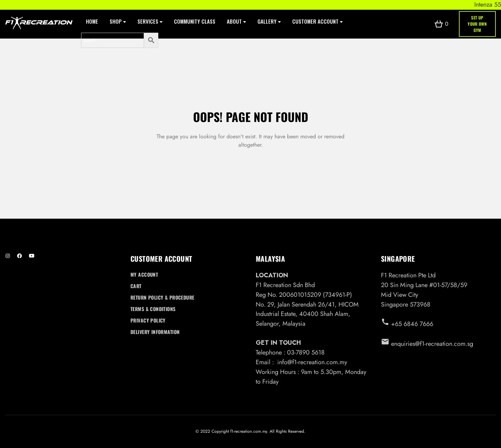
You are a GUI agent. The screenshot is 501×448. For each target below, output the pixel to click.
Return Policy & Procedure (162, 297)
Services (150, 21)
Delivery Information (155, 332)
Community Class (195, 21)
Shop (118, 21)
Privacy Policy (148, 320)
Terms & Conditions (153, 309)
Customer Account (317, 21)
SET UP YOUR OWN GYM (477, 24)
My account (144, 274)
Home (92, 21)
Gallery (269, 21)
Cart (136, 286)
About (236, 21)
